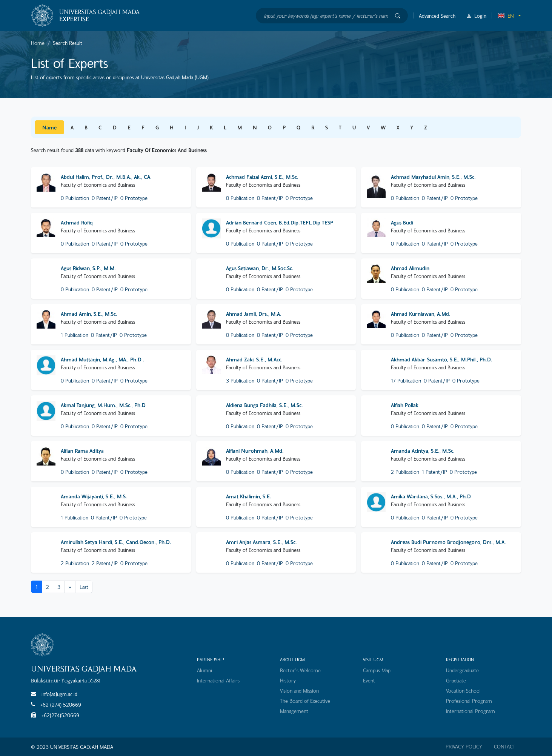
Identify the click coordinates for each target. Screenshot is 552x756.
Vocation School (463, 691)
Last (84, 587)
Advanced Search (437, 16)
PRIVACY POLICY (464, 747)
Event (369, 680)
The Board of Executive (305, 701)
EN (506, 16)
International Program (471, 711)
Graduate (456, 680)
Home (38, 43)
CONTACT (505, 747)
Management (294, 711)
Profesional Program (469, 701)
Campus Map (377, 670)
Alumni (205, 670)
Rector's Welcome (300, 670)
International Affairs (218, 680)
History (288, 680)
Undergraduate (462, 670)
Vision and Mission (299, 691)
